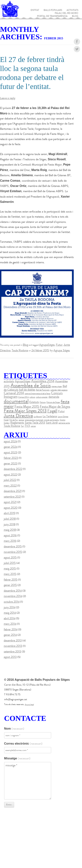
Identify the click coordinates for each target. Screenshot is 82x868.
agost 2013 (10, 657)
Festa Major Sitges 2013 (25, 411)
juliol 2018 (10, 519)
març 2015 (10, 574)
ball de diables (27, 390)
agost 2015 (10, 558)
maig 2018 (10, 530)
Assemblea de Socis (31, 385)
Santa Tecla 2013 (35, 423)
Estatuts (34, 402)
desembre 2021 (13, 491)
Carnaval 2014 (14, 393)
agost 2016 (10, 535)
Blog (75, 16)
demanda (54, 397)
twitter (77, 49)
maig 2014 (10, 613)
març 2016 (10, 541)
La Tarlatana (50, 416)
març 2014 (10, 624)
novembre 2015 (13, 552)
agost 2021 (10, 502)
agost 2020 (11, 508)
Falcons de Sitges (53, 402)
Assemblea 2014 (43, 381)
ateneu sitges (57, 386)
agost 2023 (11, 452)
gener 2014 (10, 635)
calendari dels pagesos (59, 390)
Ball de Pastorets (43, 390)
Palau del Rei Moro (66, 13)
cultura (32, 397)
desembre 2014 (13, 591)
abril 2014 (10, 618)
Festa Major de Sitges (55, 407)
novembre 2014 (13, 596)
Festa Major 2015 (27, 407)
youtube (77, 57)
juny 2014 (10, 607)
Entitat (35, 10)
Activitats (72, 10)
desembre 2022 (13, 469)
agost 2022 (10, 475)
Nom (14, 729)
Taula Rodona (20, 350)
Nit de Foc (14, 420)
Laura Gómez (63, 417)
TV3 (27, 426)
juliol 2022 (10, 480)
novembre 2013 (13, 646)
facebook (77, 42)
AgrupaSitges (47, 345)
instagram (77, 64)
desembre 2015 (13, 546)
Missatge (17, 758)
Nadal (6, 420)
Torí (22, 426)
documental (16, 401)
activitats (9, 381)
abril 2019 (10, 513)
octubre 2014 (12, 602)
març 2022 (10, 486)
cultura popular (42, 397)
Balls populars (53, 10)
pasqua (21, 420)
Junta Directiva (18, 416)
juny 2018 (10, 524)
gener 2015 (10, 585)
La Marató (38, 417)
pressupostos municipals (34, 420)
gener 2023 (11, 463)
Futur (59, 345)
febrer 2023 (11, 458)
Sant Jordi (52, 423)
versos (33, 426)
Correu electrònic (23, 744)
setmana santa (64, 423)
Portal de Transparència (52, 16)
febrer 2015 (11, 580)
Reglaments (17, 423)
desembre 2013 (13, 640)
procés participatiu (52, 420)
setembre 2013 (13, 652)
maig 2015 (10, 569)
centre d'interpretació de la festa (38, 394)
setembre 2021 (12, 497)
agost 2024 (11, 441)
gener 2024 (11, 447)
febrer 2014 (11, 629)
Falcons (43, 402)
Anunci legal (29, 705)
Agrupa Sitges (62, 350)
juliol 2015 (10, 563)
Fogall (52, 411)
